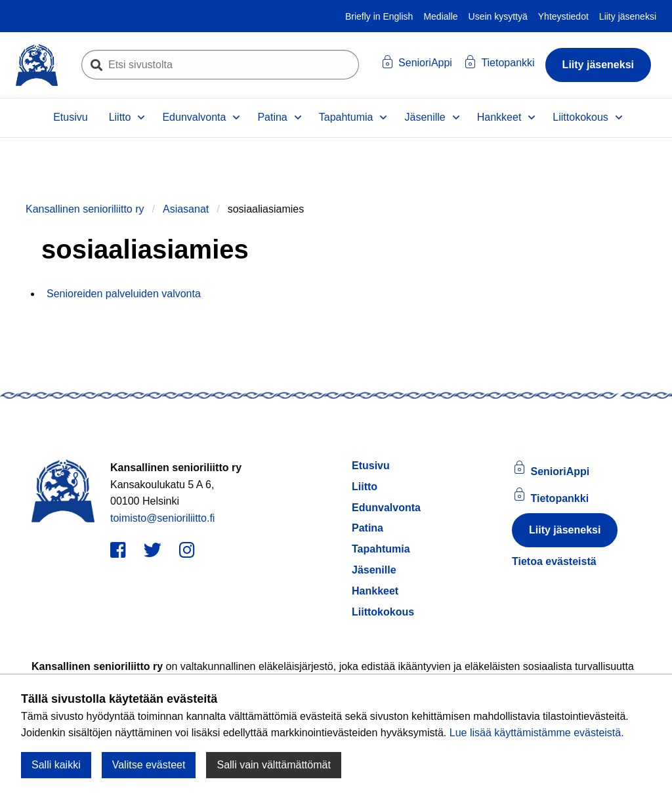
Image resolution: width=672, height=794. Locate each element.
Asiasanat (186, 209)
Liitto (120, 117)
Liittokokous (580, 117)
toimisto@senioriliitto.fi (162, 518)
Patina (272, 117)
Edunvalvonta (194, 117)
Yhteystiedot (563, 16)
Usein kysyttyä (498, 16)
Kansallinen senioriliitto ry (85, 209)
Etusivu (70, 117)
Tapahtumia (346, 117)
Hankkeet (499, 117)
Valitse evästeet (149, 765)
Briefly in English (379, 16)
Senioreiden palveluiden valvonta (124, 294)
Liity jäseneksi (628, 16)
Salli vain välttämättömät (273, 765)
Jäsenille (425, 117)
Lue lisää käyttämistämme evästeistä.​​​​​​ (537, 733)
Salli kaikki (56, 765)
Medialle (440, 16)
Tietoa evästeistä (554, 561)
